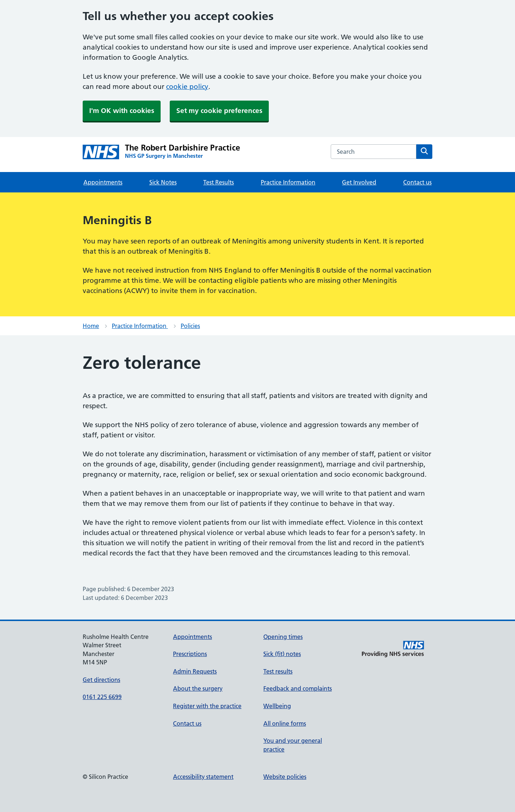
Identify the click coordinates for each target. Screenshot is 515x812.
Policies (190, 326)
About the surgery (198, 688)
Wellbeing (277, 706)
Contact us (417, 182)
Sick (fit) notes (282, 654)
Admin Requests (195, 671)
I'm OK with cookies (122, 111)
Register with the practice (207, 706)
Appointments (103, 182)
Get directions (101, 680)
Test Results (219, 182)
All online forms (285, 723)
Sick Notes (163, 182)
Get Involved (359, 182)
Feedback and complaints (298, 688)
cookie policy (187, 87)
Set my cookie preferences (219, 111)
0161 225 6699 (102, 697)
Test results (278, 671)
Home (91, 326)
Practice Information (288, 182)
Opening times (283, 637)
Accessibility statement (203, 777)
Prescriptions (190, 654)
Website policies (285, 777)
